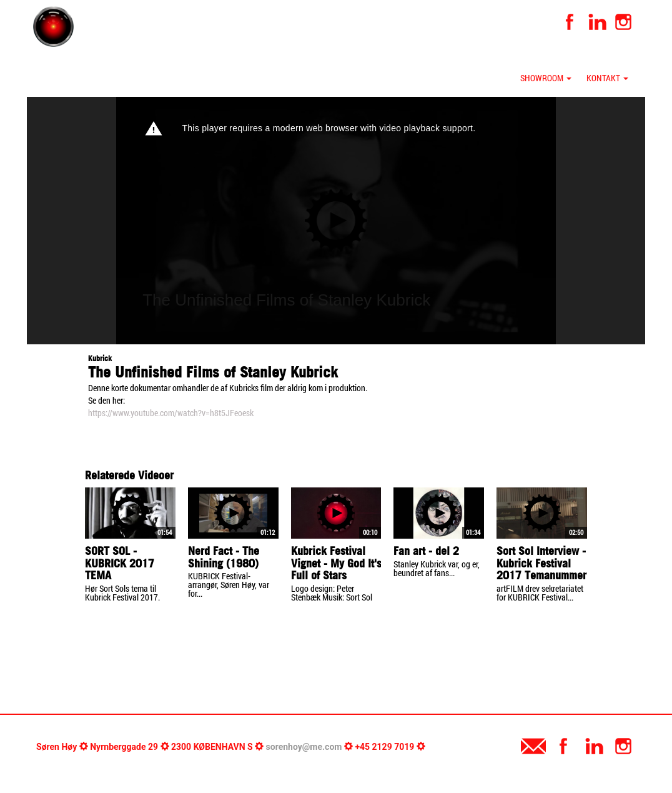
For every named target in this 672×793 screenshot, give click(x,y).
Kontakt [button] (607, 78)
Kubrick (100, 358)
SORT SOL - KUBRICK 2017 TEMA (120, 563)
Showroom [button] (546, 78)
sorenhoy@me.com (304, 747)
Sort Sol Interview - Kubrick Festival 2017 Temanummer (541, 563)
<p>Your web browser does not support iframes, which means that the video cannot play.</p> (336, 221)
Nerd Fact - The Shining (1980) (224, 557)
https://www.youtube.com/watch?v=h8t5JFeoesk (171, 413)
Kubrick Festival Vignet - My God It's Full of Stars (336, 563)
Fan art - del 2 (426, 551)
